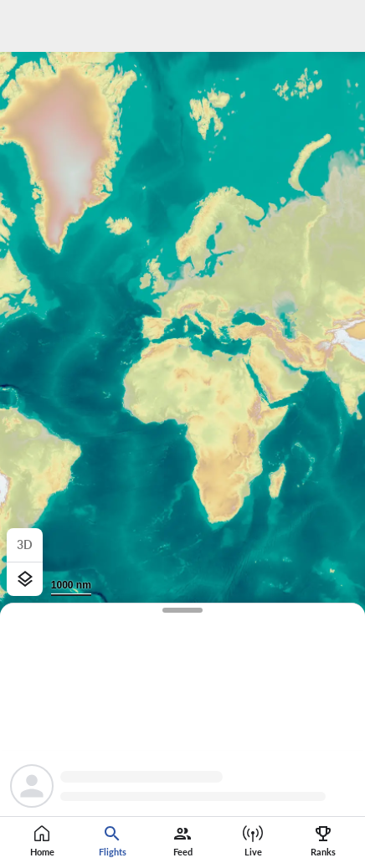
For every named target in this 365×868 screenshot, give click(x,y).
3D (25, 544)
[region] (182, 434)
